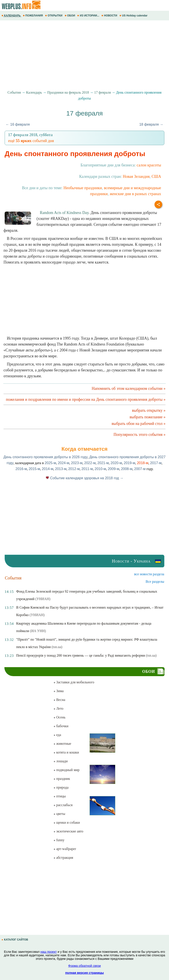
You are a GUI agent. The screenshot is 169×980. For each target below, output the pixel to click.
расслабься (63, 805)
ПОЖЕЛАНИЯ (33, 16)
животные (62, 744)
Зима (59, 691)
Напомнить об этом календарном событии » (129, 388)
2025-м (50, 463)
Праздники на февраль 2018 (68, 92)
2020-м (116, 463)
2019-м (129, 463)
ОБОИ (70, 16)
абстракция (63, 858)
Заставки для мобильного (74, 682)
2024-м (64, 463)
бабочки (61, 726)
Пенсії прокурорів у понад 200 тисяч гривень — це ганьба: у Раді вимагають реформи (81, 655)
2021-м (103, 463)
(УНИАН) (43, 599)
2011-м (87, 469)
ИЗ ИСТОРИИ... (89, 16)
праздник (62, 779)
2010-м (100, 469)
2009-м (114, 469)
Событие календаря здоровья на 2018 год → (84, 478)
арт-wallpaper (65, 849)
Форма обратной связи (84, 966)
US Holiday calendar (134, 16)
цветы (59, 814)
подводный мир (66, 770)
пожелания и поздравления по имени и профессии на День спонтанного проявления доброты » (86, 399)
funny (59, 840)
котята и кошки (66, 752)
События (14, 92)
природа (61, 787)
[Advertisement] (84, 55)
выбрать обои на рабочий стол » (139, 424)
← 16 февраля (18, 124)
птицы (60, 796)
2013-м (61, 469)
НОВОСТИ (110, 16)
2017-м (156, 463)
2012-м (74, 469)
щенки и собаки (67, 822)
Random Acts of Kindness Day (64, 213)
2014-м (48, 469)
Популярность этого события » (140, 435)
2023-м (77, 463)
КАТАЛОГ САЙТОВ (15, 940)
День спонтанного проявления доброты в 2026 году (46, 457)
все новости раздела (149, 574)
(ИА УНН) (38, 631)
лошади (61, 761)
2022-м (90, 463)
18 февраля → (151, 124)
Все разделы (155, 582)
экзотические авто (68, 831)
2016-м (21, 469)
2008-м (127, 469)
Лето (58, 708)
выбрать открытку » (149, 410)
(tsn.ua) (57, 647)
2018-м (143, 463)
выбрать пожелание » (148, 417)
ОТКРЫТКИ (54, 16)
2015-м (34, 469)
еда (57, 735)
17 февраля (103, 92)
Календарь (34, 92)
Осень (59, 717)
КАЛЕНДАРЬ (11, 16)
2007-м (140, 469)
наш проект (49, 952)
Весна (59, 700)
